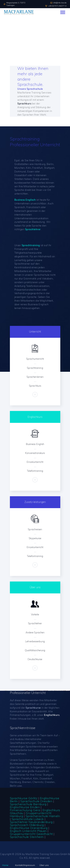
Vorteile (35, 614)
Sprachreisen (35, 529)
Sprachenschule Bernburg (28, 804)
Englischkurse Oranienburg (29, 828)
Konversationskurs (35, 453)
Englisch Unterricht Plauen (28, 831)
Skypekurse (35, 538)
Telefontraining (35, 471)
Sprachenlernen (35, 377)
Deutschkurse (35, 659)
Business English (35, 444)
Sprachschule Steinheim (27, 837)
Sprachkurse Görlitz (24, 798)
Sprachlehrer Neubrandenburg (31, 822)
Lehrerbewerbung (35, 641)
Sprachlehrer (35, 623)
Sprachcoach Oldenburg (27, 825)
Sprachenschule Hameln (43, 816)
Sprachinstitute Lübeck (28, 819)
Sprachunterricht (35, 359)
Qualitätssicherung (35, 650)
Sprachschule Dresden (36, 801)
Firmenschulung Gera (25, 810)
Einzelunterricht (35, 462)
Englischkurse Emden (25, 807)
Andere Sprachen (35, 632)
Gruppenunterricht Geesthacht (31, 834)
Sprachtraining (35, 368)
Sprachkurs (35, 386)
